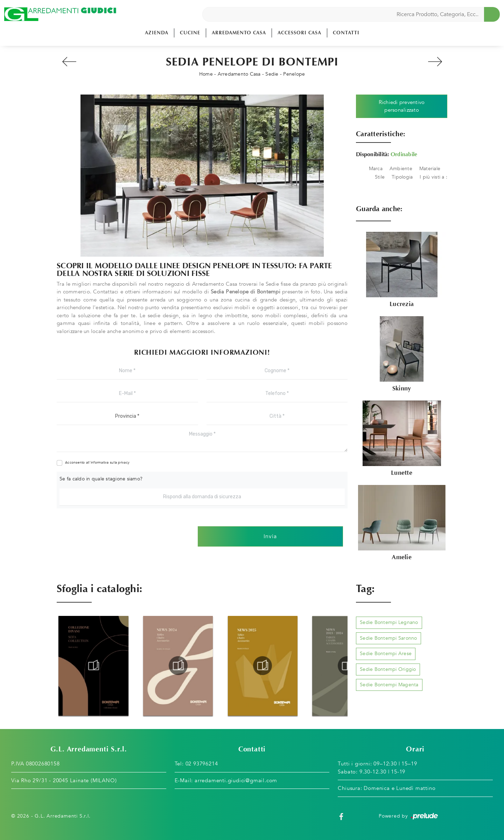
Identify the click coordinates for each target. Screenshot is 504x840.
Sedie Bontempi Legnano (389, 622)
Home (206, 74)
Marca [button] (376, 169)
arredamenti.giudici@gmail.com (236, 780)
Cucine (190, 33)
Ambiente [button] (401, 169)
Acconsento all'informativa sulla (97, 463)
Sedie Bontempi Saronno (388, 638)
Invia (270, 536)
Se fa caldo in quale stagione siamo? (101, 479)
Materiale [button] (430, 169)
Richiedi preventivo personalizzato (402, 106)
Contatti (346, 33)
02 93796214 (202, 764)
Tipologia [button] (402, 177)
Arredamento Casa (239, 33)
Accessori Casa (299, 33)
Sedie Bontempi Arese (386, 654)
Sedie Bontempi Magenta (389, 685)
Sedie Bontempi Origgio (388, 669)
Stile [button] (380, 177)
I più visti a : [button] (433, 177)
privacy (124, 463)
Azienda (157, 33)
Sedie (272, 74)
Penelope (294, 74)
